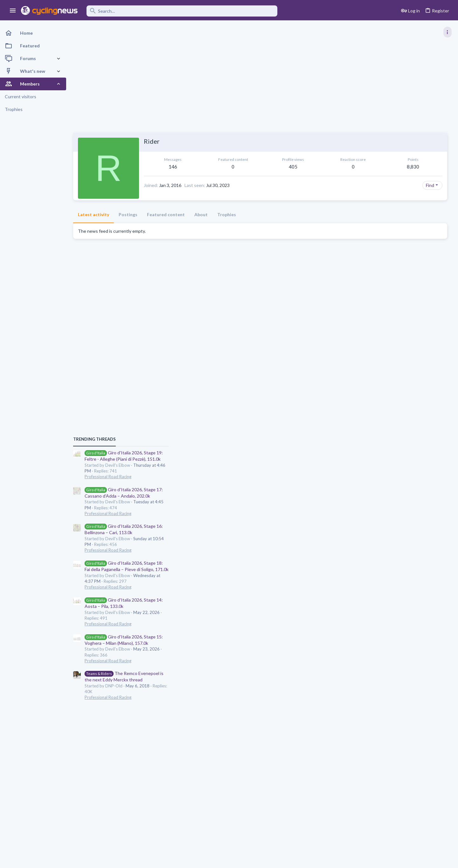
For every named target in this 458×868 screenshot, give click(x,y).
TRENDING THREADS (378, 327)
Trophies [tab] (227, 214)
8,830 (326, 167)
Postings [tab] (128, 214)
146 (163, 167)
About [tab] (201, 214)
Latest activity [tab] (94, 214)
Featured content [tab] (166, 214)
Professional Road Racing (391, 364)
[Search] (182, 11)
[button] (13, 11)
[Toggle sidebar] (448, 32)
